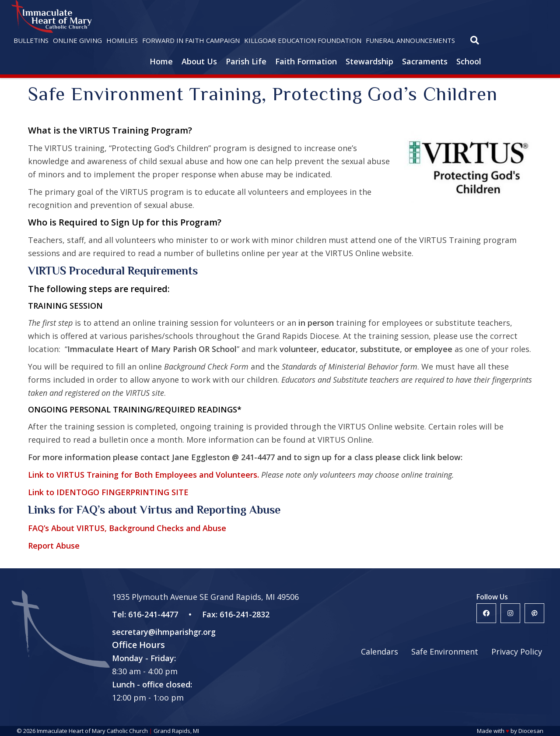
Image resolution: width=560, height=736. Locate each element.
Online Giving (77, 40)
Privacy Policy (517, 651)
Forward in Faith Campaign (191, 40)
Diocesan (531, 731)
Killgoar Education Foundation (303, 40)
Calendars (380, 651)
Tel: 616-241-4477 (145, 614)
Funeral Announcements (410, 40)
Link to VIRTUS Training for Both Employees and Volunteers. (143, 475)
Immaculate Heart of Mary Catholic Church (92, 731)
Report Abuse (54, 546)
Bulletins (31, 40)
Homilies (122, 40)
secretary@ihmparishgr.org (164, 632)
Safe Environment (445, 651)
